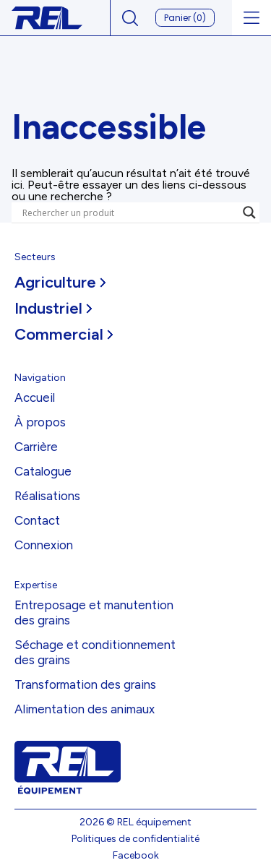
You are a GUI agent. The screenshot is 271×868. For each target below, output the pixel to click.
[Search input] (129, 212)
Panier (185, 18)
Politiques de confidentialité (135, 839)
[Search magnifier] (249, 212)
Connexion (44, 545)
